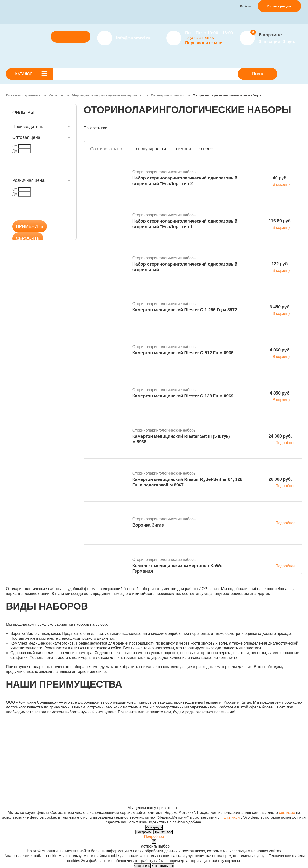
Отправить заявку (71, 36)
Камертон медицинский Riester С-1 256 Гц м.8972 (185, 310)
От (15, 146)
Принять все (163, 832)
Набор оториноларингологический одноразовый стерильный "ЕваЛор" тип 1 (185, 224)
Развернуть (154, 827)
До (15, 151)
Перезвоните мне (204, 43)
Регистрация (279, 6)
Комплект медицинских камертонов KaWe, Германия (178, 568)
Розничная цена (28, 180)
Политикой (230, 817)
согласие (287, 813)
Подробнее (286, 443)
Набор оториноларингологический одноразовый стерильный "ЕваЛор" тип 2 (185, 181)
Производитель (28, 127)
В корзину (281, 184)
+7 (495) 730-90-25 (199, 38)
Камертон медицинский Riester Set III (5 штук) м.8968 (181, 439)
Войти (246, 6)
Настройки (144, 832)
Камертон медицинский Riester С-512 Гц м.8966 (183, 353)
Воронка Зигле (148, 525)
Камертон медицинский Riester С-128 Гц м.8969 (183, 396)
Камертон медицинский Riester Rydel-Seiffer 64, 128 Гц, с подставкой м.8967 (187, 482)
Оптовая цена (26, 137)
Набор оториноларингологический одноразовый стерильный (185, 267)
